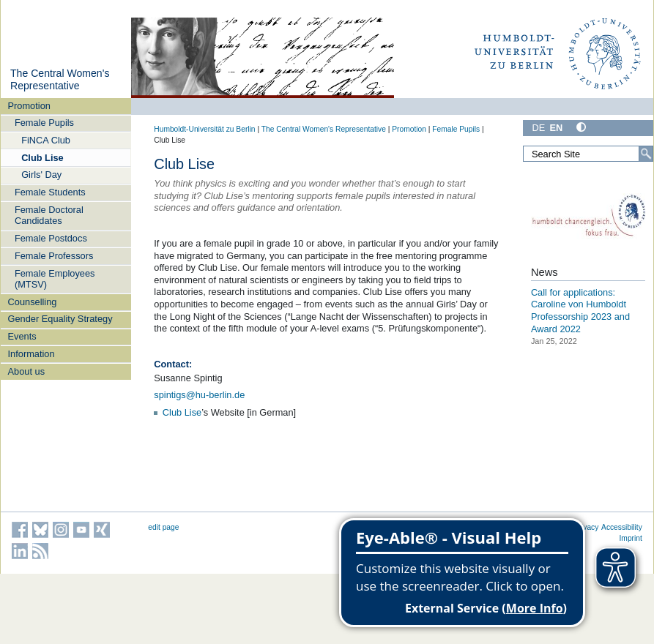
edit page (163, 527)
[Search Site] (588, 154)
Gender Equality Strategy (60, 319)
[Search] (646, 154)
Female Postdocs (51, 238)
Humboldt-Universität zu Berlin (204, 129)
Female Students (50, 192)
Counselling (33, 302)
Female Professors (54, 256)
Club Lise (42, 158)
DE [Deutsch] (538, 128)
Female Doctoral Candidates (49, 215)
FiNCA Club (46, 140)
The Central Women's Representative (60, 80)
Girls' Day (41, 175)
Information (31, 354)
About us (27, 371)
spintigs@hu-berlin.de (199, 395)
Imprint (631, 538)
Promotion (29, 106)
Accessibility (622, 527)
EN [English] (556, 128)
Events (22, 336)
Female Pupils (44, 123)
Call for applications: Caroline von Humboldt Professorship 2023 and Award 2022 (580, 311)
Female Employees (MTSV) (55, 279)
